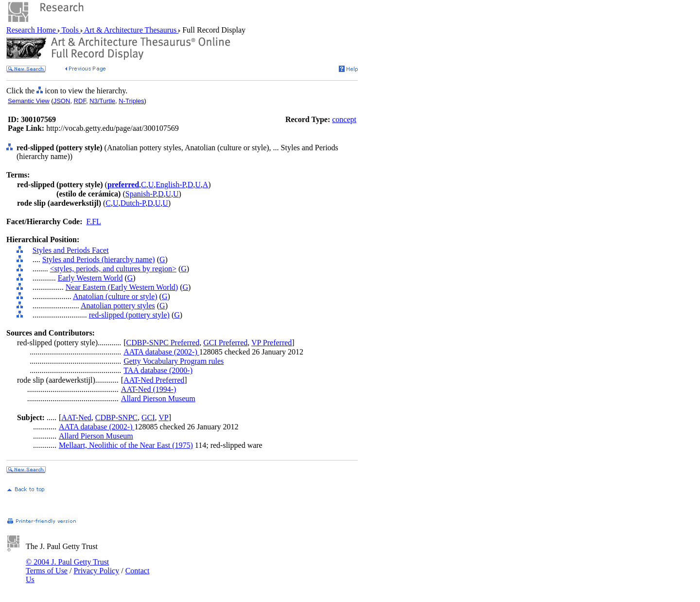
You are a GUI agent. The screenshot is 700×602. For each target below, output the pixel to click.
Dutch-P (133, 203)
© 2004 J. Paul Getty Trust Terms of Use (67, 566)
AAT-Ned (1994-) (149, 389)
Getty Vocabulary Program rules (174, 361)
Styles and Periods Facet (71, 250)
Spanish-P (141, 194)
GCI (148, 417)
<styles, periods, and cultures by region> (113, 269)
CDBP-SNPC (116, 417)
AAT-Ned (76, 417)
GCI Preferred (225, 343)
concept (344, 119)
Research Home (32, 30)
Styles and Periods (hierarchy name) (99, 259)
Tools (70, 30)
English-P (170, 185)
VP (163, 417)
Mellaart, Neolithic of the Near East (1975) (126, 445)
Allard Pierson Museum (158, 398)
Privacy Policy (96, 571)
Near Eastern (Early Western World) (122, 287)
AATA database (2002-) (161, 352)
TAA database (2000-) (158, 370)
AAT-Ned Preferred (154, 380)
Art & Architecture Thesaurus (131, 30)
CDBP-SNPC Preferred (163, 343)
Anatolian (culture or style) (115, 296)
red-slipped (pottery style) (129, 315)
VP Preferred (271, 343)
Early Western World (90, 278)
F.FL (94, 221)
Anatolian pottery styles (118, 306)
